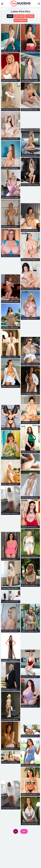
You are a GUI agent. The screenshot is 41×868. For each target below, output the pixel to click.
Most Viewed (19, 16)
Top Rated (30, 16)
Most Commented (20, 20)
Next (24, 831)
